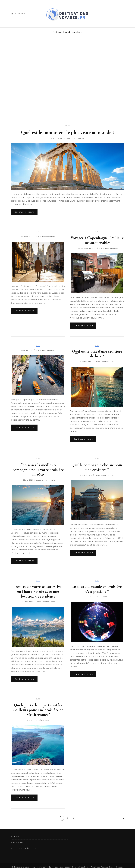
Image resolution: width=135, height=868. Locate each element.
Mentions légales (20, 842)
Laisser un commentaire (75, 138)
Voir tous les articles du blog (68, 32)
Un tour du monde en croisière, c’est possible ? (97, 589)
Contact (17, 836)
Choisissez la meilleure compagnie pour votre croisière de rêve (38, 470)
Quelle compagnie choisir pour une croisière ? (97, 467)
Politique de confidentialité (24, 848)
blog (68, 126)
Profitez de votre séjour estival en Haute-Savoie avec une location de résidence (38, 591)
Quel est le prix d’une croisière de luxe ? (97, 354)
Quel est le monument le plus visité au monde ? (68, 132)
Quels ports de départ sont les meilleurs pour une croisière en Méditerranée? (38, 710)
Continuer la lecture (24, 212)
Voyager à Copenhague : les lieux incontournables (97, 240)
